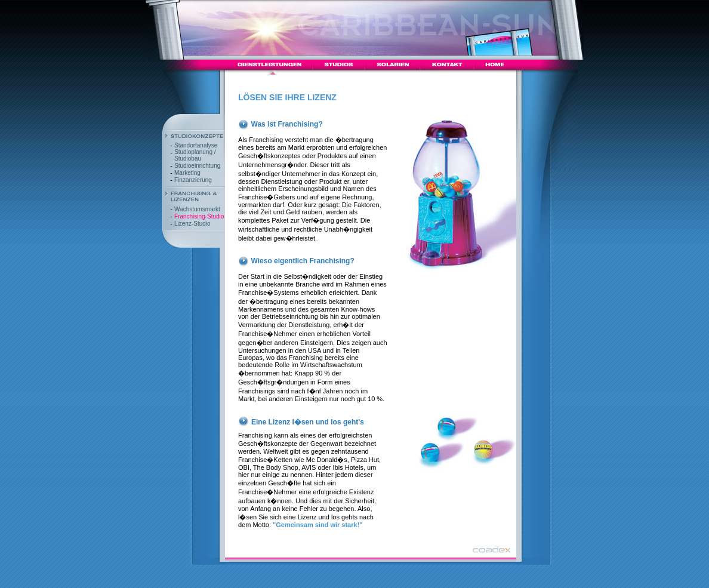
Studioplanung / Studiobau (195, 155)
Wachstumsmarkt (197, 209)
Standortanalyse (196, 145)
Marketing (187, 173)
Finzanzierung (193, 180)
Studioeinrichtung (197, 166)
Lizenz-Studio (192, 224)
